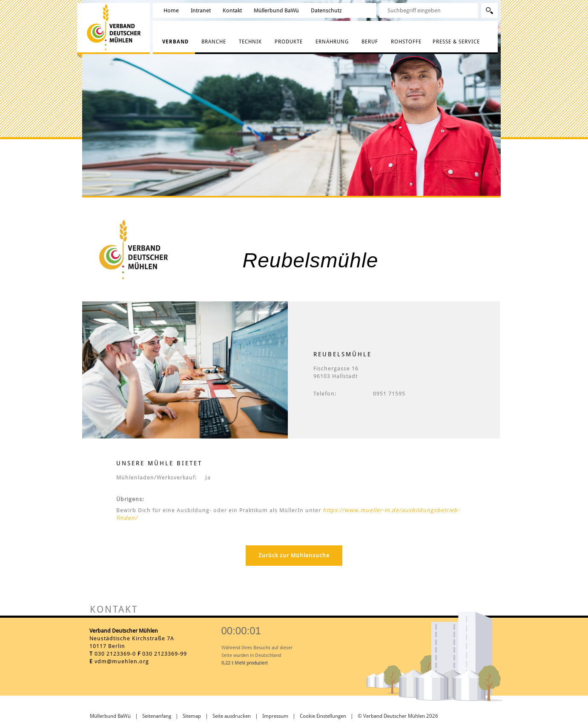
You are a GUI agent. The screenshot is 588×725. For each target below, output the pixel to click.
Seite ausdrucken (232, 716)
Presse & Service (456, 42)
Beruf (370, 42)
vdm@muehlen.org (122, 661)
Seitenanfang (157, 716)
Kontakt (232, 10)
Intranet (201, 10)
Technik (250, 42)
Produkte (289, 42)
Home (171, 10)
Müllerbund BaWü (276, 10)
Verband (175, 42)
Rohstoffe (406, 42)
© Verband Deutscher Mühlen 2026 (398, 716)
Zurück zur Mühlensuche (294, 555)
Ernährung (332, 42)
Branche (214, 42)
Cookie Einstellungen (323, 716)
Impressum (275, 716)
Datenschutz (326, 10)
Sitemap (192, 716)
